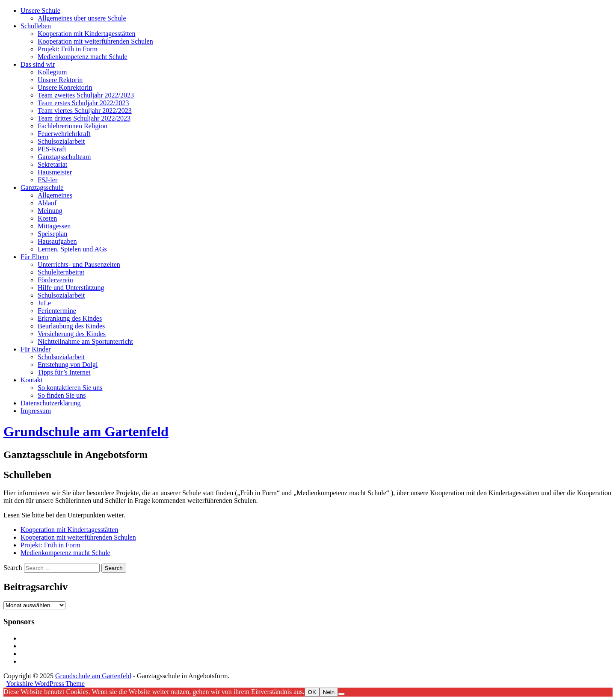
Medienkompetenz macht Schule (83, 57)
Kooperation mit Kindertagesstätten (86, 34)
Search (13, 568)
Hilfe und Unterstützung (71, 288)
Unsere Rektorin (60, 80)
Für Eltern (34, 257)
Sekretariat (52, 164)
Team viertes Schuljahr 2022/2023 (85, 111)
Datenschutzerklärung (50, 403)
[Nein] (341, 694)
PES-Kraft (52, 149)
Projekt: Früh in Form (68, 49)
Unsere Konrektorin (65, 87)
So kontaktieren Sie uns (70, 388)
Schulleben (36, 26)
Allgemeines (55, 195)
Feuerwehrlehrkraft (64, 134)
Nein (329, 692)
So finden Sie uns (62, 395)
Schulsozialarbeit (61, 141)
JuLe (44, 303)
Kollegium (52, 72)
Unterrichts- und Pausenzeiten (79, 264)
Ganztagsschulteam (64, 157)
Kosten (47, 218)
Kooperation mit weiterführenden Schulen (95, 41)
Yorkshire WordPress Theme (46, 684)
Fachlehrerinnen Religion (73, 126)
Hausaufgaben (57, 241)
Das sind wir (38, 64)
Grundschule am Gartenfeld (86, 431)
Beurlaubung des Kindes (71, 326)
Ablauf (47, 203)
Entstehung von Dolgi (68, 365)
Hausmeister (55, 172)
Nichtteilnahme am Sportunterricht (85, 341)
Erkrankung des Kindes (70, 318)
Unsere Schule (40, 10)
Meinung (50, 211)
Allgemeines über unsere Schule (82, 18)
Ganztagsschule (42, 188)
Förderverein (55, 280)
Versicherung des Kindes (72, 334)
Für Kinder (36, 349)
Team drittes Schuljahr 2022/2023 (84, 118)
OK (312, 692)
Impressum (36, 411)
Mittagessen (54, 226)
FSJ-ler (47, 180)
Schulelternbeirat (61, 272)
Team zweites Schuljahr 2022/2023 (86, 95)
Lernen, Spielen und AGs (72, 249)
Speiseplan (52, 234)
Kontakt (32, 380)
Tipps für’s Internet (64, 372)
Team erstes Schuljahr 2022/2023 (83, 103)
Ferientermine (57, 311)
